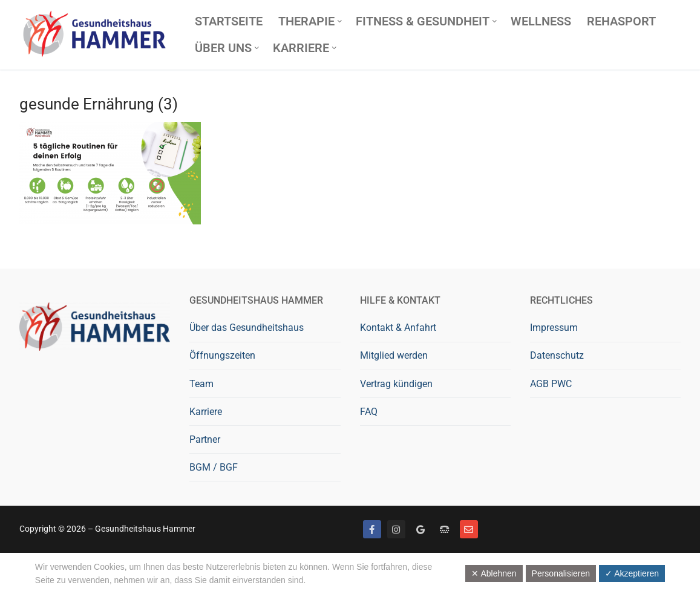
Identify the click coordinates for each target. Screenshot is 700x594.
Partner (205, 439)
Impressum (554, 328)
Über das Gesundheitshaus (247, 328)
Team (201, 384)
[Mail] (469, 529)
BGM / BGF (214, 467)
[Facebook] (372, 529)
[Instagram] (396, 529)
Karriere (206, 412)
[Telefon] (445, 529)
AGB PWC (551, 384)
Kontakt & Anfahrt (398, 328)
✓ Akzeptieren (632, 573)
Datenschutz (557, 355)
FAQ (369, 412)
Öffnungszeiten (222, 355)
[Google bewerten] (420, 529)
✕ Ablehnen (494, 573)
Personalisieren (561, 573)
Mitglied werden (394, 355)
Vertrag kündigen (396, 384)
